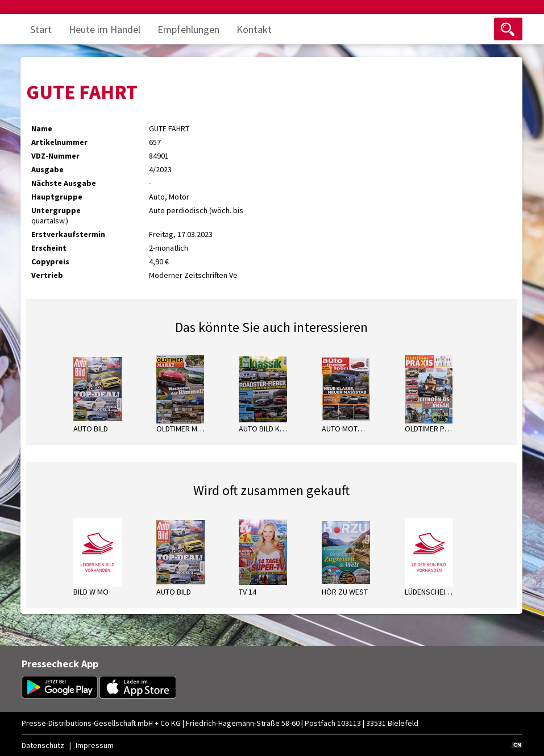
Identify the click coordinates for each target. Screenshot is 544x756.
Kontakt (254, 29)
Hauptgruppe (57, 197)
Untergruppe (56, 210)
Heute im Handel (105, 29)
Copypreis (50, 261)
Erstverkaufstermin (68, 234)
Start (41, 29)
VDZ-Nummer (55, 156)
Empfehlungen (188, 29)
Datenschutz (43, 745)
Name (42, 128)
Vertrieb (47, 275)
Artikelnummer (59, 142)
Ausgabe (47, 169)
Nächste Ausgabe (64, 183)
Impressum (95, 745)
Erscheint (49, 248)
